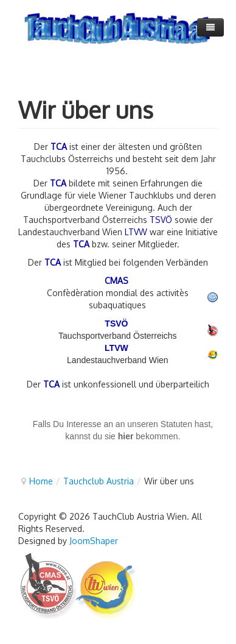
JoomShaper (94, 541)
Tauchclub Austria (99, 481)
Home (41, 481)
